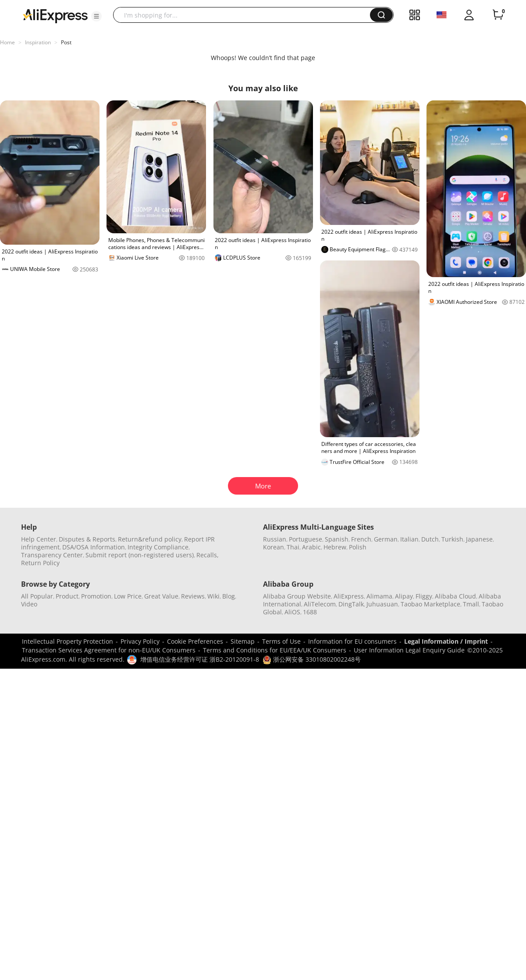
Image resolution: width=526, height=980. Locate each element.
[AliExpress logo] (55, 15)
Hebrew (335, 547)
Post (66, 42)
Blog (229, 596)
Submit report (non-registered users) (140, 555)
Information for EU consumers (352, 641)
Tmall (471, 604)
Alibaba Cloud (455, 596)
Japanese (479, 539)
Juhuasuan (382, 604)
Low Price (128, 596)
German (386, 539)
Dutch (430, 539)
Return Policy (40, 563)
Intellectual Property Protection (68, 641)
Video (29, 604)
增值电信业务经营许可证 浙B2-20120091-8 (200, 659)
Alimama (379, 596)
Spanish (337, 539)
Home (7, 42)
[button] (96, 16)
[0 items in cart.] (498, 15)
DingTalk (351, 604)
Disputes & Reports (87, 539)
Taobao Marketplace (430, 604)
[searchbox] (245, 15)
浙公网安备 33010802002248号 (312, 659)
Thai (293, 547)
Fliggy (424, 596)
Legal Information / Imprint (446, 641)
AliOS (292, 612)
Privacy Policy (140, 641)
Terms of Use (281, 641)
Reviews (193, 596)
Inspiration (38, 42)
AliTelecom (320, 604)
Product (67, 596)
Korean (274, 547)
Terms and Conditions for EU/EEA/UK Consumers (275, 650)
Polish (358, 547)
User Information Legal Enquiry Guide (409, 650)
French (361, 539)
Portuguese (306, 539)
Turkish (452, 539)
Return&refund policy (150, 539)
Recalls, (208, 555)
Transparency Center (52, 555)
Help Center (39, 539)
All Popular (37, 596)
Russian (275, 539)
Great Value (161, 596)
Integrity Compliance (158, 547)
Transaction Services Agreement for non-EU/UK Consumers (109, 650)
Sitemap (243, 641)
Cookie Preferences (195, 641)
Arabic (311, 547)
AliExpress (349, 596)
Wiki (213, 596)
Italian (409, 539)
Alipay (404, 596)
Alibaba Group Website (297, 596)
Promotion (96, 596)
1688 (310, 612)
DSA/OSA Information (94, 547)
